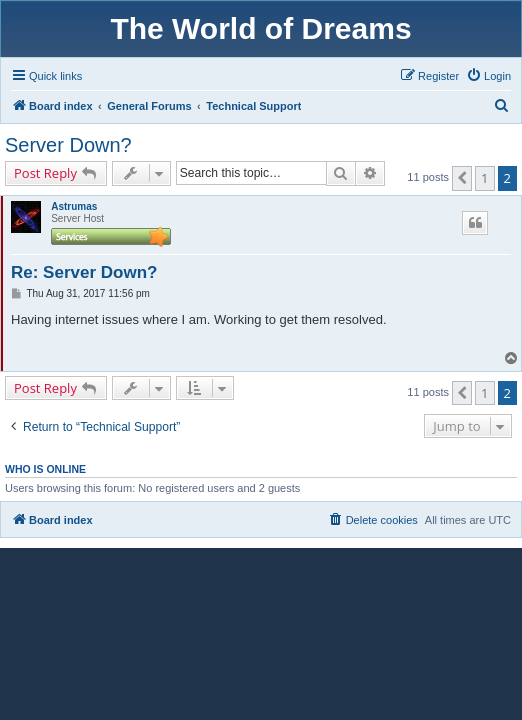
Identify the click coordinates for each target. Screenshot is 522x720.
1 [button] (484, 178)
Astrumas (74, 206)
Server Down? (68, 145)
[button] (462, 178)
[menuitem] (488, 76)
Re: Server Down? (84, 272)
